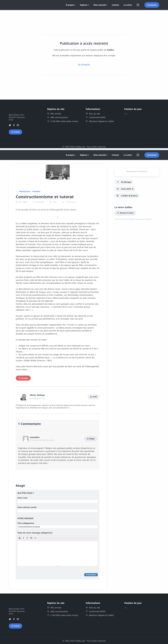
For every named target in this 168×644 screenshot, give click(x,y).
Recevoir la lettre (125, 213)
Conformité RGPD (96, 117)
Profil (93, 397)
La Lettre (128, 5)
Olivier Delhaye (37, 395)
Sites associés (100, 5)
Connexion (152, 5)
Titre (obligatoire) (26, 523)
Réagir (91, 439)
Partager (23, 378)
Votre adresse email (27, 507)
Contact (115, 5)
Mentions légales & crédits (100, 121)
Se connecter (84, 64)
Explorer (84, 5)
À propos (70, 5)
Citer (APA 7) (125, 189)
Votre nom (22, 498)
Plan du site (93, 114)
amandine (35, 437)
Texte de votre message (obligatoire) (35, 533)
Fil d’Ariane (124, 182)
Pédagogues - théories (30, 192)
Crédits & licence (127, 196)
